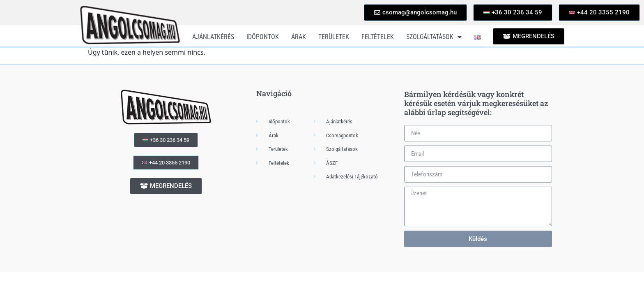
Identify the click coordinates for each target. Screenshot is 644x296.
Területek (334, 37)
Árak (299, 37)
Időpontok (263, 37)
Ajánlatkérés (213, 37)
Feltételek (378, 37)
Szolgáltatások (434, 37)
